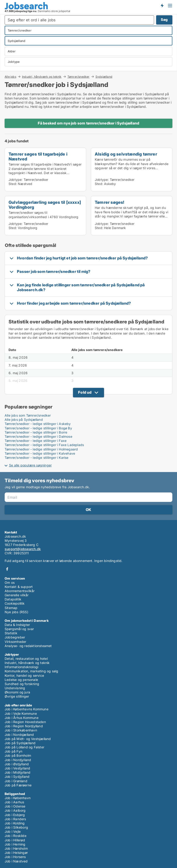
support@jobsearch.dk (23, 549)
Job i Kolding (15, 823)
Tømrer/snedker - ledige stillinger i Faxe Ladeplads (44, 445)
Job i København (18, 798)
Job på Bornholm (18, 755)
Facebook (7, 569)
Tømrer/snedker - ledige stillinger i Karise (37, 458)
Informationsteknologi (21, 667)
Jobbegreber (15, 637)
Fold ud (85, 392)
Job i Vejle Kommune (21, 713)
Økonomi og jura (17, 692)
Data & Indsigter (17, 625)
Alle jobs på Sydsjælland (24, 420)
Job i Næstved (16, 861)
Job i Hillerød (15, 840)
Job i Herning (15, 844)
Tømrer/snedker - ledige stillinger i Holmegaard (41, 449)
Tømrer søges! (110, 202)
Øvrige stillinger (17, 696)
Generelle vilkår (17, 595)
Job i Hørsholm (16, 848)
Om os (10, 582)
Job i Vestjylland (17, 768)
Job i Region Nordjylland (24, 726)
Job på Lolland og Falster (24, 747)
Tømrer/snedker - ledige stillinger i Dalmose (38, 436)
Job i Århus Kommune (22, 718)
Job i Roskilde (16, 836)
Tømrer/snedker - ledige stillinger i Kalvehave (40, 453)
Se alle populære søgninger (30, 465)
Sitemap (11, 608)
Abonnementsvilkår (20, 591)
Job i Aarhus (14, 802)
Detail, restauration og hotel (26, 659)
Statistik (11, 633)
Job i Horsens (15, 857)
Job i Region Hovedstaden (25, 722)
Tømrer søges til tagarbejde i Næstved (38, 156)
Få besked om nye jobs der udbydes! (162, 5)
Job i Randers (15, 819)
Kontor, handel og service (24, 675)
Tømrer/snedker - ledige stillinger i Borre (36, 432)
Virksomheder (15, 642)
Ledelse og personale (21, 680)
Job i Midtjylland (17, 772)
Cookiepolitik (15, 603)
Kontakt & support (19, 587)
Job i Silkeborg (16, 827)
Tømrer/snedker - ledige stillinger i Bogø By (38, 428)
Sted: (13, 184)
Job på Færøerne (18, 785)
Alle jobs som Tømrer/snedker (28, 415)
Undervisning (15, 688)
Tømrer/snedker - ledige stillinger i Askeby (38, 424)
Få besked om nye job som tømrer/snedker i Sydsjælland (89, 123)
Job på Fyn (13, 751)
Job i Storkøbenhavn (21, 730)
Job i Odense (15, 806)
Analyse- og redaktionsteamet (28, 646)
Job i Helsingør (16, 853)
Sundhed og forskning (22, 684)
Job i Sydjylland (17, 777)
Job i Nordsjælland (19, 735)
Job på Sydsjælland (20, 743)
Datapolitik (13, 599)
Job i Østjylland (17, 764)
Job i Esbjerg (15, 815)
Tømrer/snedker (79, 77)
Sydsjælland (104, 77)
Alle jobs (10, 77)
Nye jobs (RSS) (16, 612)
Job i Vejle (13, 831)
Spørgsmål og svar (19, 629)
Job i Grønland (16, 781)
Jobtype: (16, 180)
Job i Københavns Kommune (27, 709)
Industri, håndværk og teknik (42, 77)
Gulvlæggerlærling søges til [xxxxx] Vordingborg (45, 205)
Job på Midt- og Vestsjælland (28, 739)
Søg (164, 20)
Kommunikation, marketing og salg (31, 671)
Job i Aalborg (15, 810)
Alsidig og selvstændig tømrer (126, 154)
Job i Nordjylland (18, 760)
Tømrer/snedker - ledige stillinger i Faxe (36, 441)
